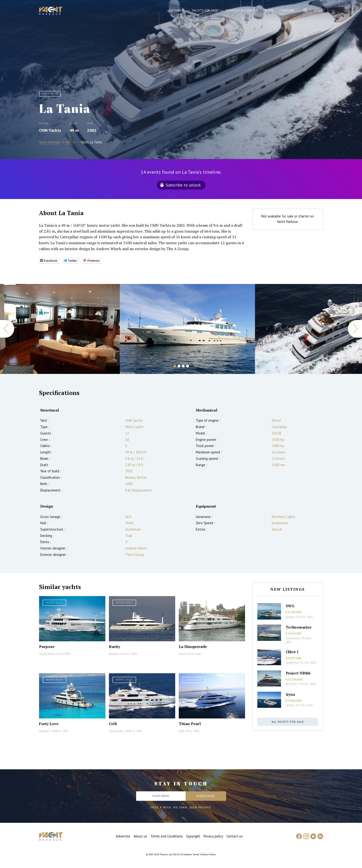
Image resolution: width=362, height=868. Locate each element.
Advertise (123, 836)
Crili (113, 724)
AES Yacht (291, 684)
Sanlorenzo (292, 663)
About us (140, 836)
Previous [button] (7, 329)
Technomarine (299, 627)
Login (318, 11)
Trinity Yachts (47, 654)
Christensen (116, 731)
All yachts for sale (288, 722)
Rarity (114, 647)
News (269, 11)
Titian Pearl (190, 724)
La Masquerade (193, 647)
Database (177, 11)
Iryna (290, 694)
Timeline (288, 11)
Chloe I (292, 652)
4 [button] (188, 366)
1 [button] (175, 366)
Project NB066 (298, 673)
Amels (182, 654)
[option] (187, 329)
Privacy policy (213, 836)
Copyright (193, 836)
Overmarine (293, 638)
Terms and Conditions (167, 836)
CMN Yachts (50, 130)
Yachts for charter (242, 11)
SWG (290, 606)
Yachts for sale (205, 11)
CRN (181, 731)
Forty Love (49, 724)
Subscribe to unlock (183, 185)
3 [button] (183, 366)
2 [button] (179, 366)
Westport (44, 731)
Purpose (47, 647)
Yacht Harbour (51, 11)
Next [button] (355, 329)
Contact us (235, 836)
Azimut (290, 617)
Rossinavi (114, 654)
